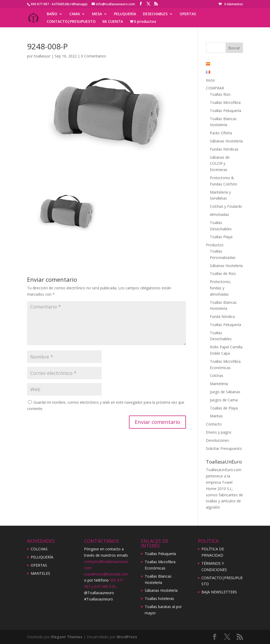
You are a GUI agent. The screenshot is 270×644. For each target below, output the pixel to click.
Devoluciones (217, 440)
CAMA (75, 14)
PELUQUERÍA (125, 14)
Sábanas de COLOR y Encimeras (220, 164)
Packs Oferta (221, 133)
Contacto (214, 424)
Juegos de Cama (224, 400)
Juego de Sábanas (225, 392)
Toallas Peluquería (225, 111)
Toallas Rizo (220, 94)
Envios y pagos (219, 432)
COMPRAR (215, 88)
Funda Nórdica (222, 316)
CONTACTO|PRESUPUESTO (71, 22)
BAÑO (52, 14)
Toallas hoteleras (159, 598)
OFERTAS (188, 14)
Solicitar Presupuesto (224, 448)
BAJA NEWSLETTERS (219, 592)
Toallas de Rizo (223, 273)
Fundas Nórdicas (224, 149)
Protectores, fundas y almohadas (220, 288)
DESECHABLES (155, 14)
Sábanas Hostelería (226, 141)
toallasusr (42, 56)
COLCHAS (39, 549)
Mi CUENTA (113, 22)
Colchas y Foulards (226, 206)
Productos (215, 245)
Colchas (217, 376)
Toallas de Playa (224, 408)
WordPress (127, 637)
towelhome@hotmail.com (106, 574)
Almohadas (219, 214)
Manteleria (219, 384)
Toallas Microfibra (225, 102)
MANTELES (40, 573)
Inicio (210, 80)
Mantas (216, 416)
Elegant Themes (67, 637)
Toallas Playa (221, 237)
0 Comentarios (94, 56)
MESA (97, 14)
